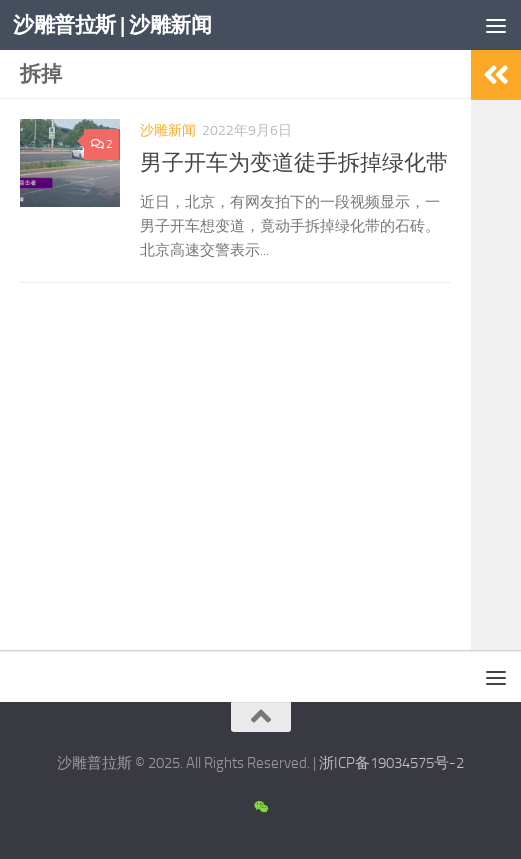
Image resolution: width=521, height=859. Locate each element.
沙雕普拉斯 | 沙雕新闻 (112, 24)
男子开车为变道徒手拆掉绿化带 (294, 163)
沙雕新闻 (168, 130)
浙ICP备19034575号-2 (391, 763)
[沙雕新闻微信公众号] (260, 808)
